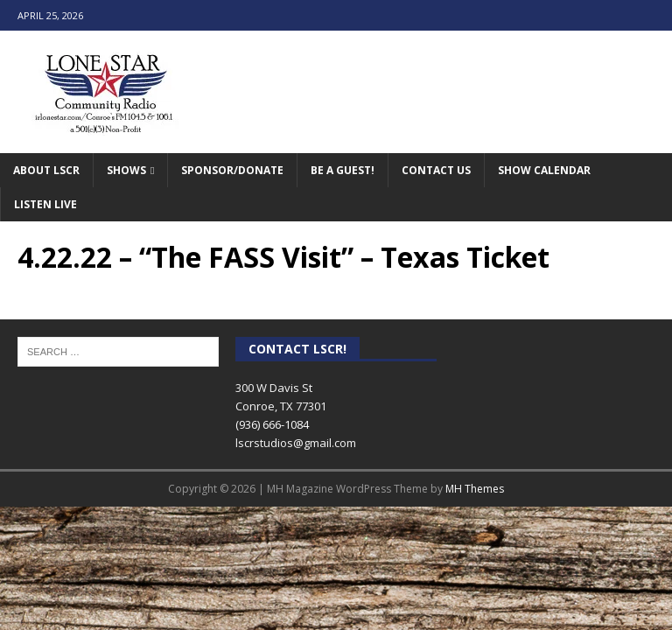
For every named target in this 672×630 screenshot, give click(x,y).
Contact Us (436, 170)
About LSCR (46, 170)
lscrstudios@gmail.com (296, 443)
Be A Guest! (343, 170)
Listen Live (45, 204)
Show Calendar (544, 170)
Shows (126, 170)
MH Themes (475, 489)
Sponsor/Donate (232, 170)
